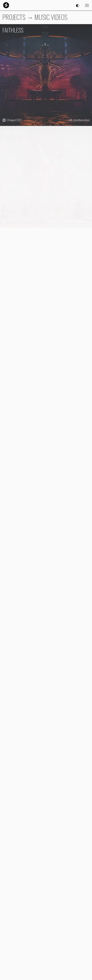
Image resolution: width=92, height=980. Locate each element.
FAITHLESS (13, 30)
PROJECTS (14, 17)
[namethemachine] (81, 120)
